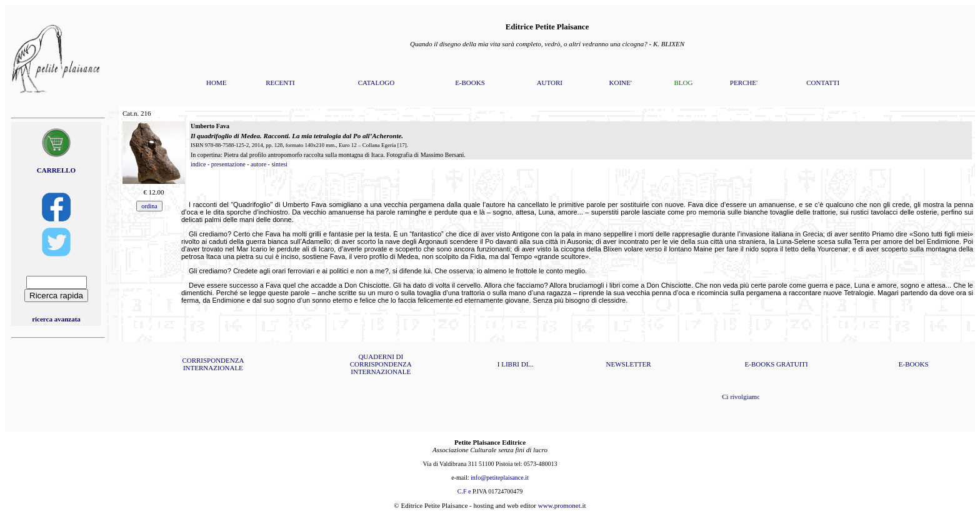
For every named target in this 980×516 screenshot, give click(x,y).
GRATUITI (792, 364)
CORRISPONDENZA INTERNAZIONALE (213, 364)
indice (198, 164)
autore (258, 164)
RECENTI (280, 83)
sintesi (279, 164)
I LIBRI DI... (516, 364)
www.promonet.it (562, 505)
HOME (216, 83)
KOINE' (621, 83)
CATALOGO (376, 83)
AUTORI (550, 83)
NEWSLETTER (629, 364)
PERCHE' (744, 83)
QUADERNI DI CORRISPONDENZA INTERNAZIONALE (381, 364)
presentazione (228, 164)
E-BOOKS (470, 83)
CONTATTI (823, 83)
